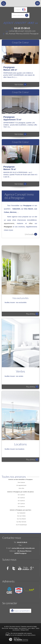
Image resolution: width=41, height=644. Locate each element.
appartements (9, 223)
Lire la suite (31, 234)
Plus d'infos (32, 314)
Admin (33, 628)
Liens (29, 628)
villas (31, 223)
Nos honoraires (23, 628)
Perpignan (8, 227)
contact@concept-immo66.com (22, 31)
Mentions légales (14, 628)
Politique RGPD (25, 630)
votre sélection (18, 15)
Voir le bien (21, 84)
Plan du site (5, 628)
